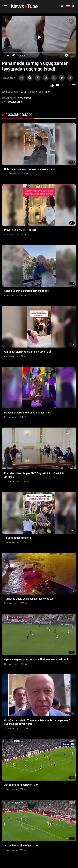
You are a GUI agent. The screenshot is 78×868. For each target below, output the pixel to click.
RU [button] (70, 6)
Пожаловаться (12, 102)
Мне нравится (52, 85)
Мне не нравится (57, 85)
